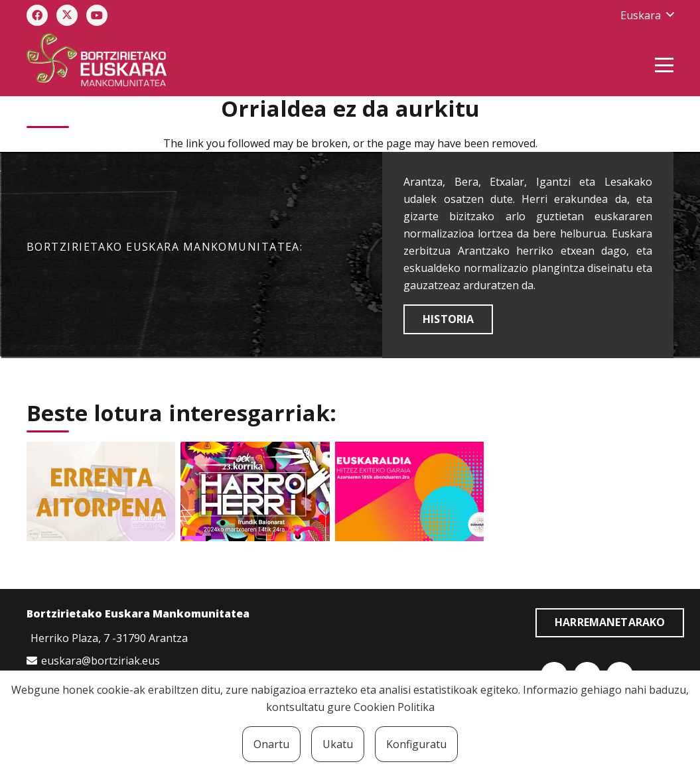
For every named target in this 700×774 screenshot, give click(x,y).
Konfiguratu (416, 744)
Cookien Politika (394, 707)
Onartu (271, 744)
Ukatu (338, 744)
